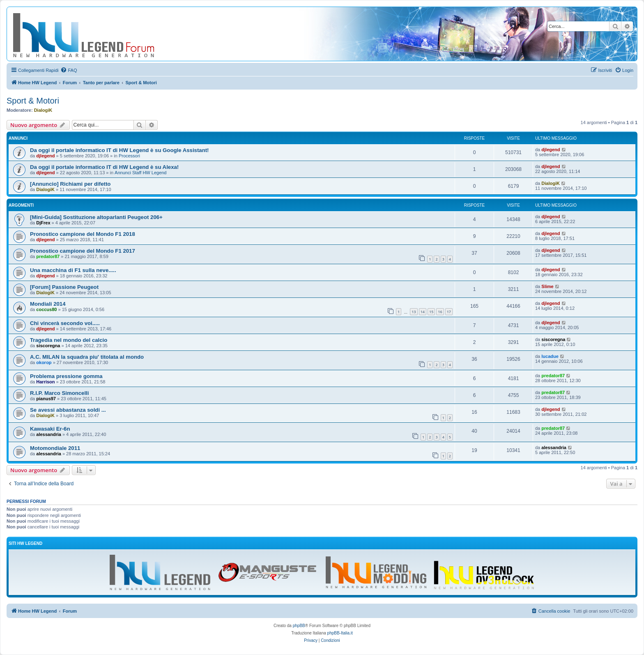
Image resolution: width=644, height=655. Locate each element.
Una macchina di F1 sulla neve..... (73, 270)
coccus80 (46, 309)
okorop (44, 362)
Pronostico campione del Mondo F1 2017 (83, 251)
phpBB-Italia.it (340, 633)
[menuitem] (69, 70)
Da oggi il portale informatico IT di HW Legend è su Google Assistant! (119, 150)
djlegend (45, 156)
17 (449, 312)
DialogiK (43, 110)
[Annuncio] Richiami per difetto (70, 184)
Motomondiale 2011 (55, 448)
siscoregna (48, 346)
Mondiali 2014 (48, 304)
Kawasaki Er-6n (50, 429)
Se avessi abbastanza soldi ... (68, 410)
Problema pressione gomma (66, 376)
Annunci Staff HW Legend (140, 173)
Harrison (45, 382)
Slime (547, 286)
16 (440, 312)
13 (414, 312)
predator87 (48, 256)
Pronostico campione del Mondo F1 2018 (83, 234)
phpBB (299, 626)
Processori (129, 156)
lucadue (550, 356)
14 (423, 312)
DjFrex (43, 223)
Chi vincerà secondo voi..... (65, 323)
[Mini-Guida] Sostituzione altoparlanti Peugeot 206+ (96, 217)
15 (431, 312)
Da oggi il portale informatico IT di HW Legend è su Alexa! (104, 167)
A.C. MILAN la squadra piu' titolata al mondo (87, 357)
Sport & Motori (33, 101)
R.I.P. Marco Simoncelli (59, 393)
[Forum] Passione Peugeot (64, 287)
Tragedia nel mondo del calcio (69, 340)
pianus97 (46, 399)
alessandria (49, 434)
